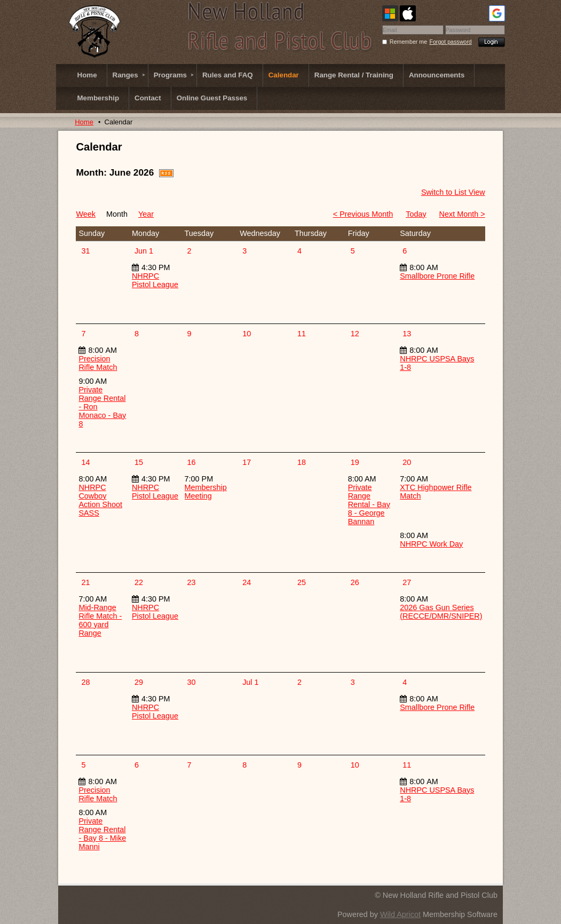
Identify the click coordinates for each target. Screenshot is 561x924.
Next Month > (462, 214)
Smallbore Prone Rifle (437, 276)
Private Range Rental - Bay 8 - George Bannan (369, 504)
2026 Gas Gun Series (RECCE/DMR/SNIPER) (441, 612)
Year (146, 214)
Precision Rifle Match (98, 363)
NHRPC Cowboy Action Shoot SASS (100, 500)
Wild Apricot (400, 914)
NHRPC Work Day (431, 544)
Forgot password (450, 42)
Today (416, 214)
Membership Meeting (206, 492)
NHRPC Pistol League (155, 280)
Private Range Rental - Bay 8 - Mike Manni (102, 834)
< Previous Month (363, 214)
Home (84, 122)
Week (86, 214)
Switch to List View (453, 192)
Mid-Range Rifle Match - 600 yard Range (100, 620)
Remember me (408, 42)
